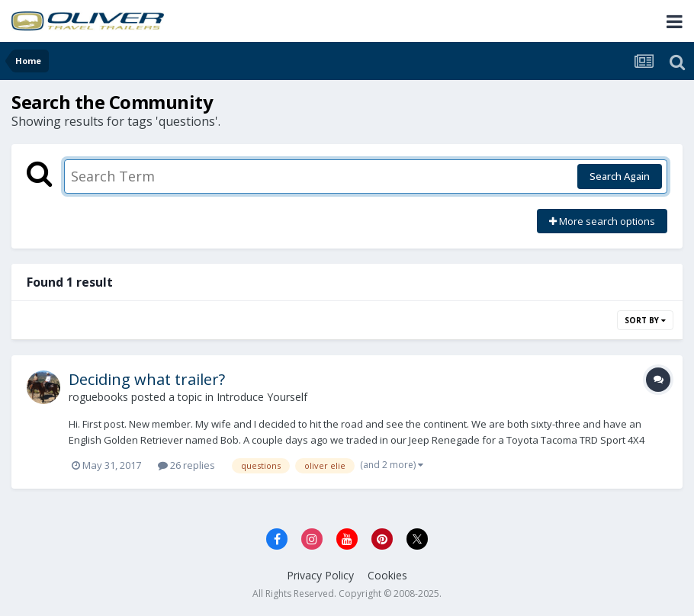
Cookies (387, 575)
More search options (602, 221)
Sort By (645, 320)
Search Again (620, 176)
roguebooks (98, 397)
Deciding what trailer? (147, 379)
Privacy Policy (320, 575)
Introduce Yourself (262, 397)
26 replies (186, 465)
